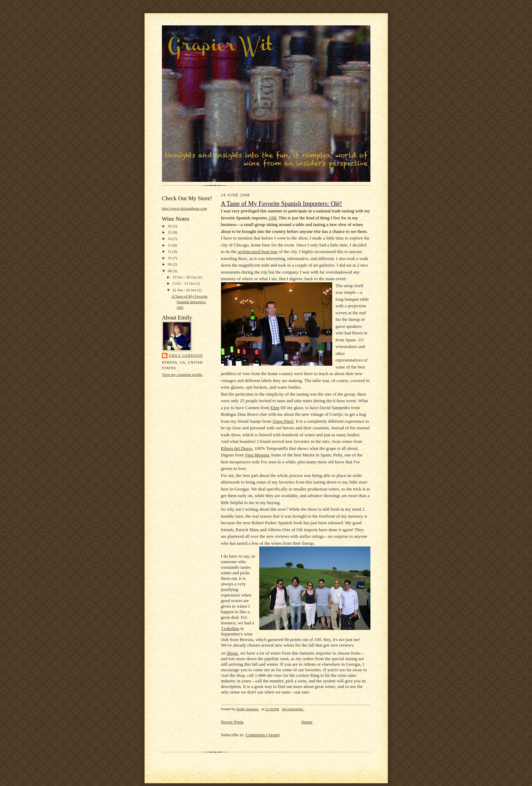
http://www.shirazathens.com (185, 208)
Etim (275, 408)
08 (170, 271)
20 (170, 226)
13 (170, 245)
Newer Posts (232, 722)
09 (170, 264)
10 (170, 258)
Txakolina (230, 628)
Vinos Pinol (283, 421)
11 (170, 251)
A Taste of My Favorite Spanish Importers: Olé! (189, 302)
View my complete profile (182, 374)
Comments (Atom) (263, 735)
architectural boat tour (258, 252)
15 (170, 232)
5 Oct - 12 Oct (184, 283)
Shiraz (232, 653)
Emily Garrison (186, 355)
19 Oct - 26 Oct (185, 277)
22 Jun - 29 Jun (185, 290)
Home (307, 722)
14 (170, 238)
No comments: (293, 709)
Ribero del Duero (237, 448)
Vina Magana (257, 455)
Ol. (273, 218)
